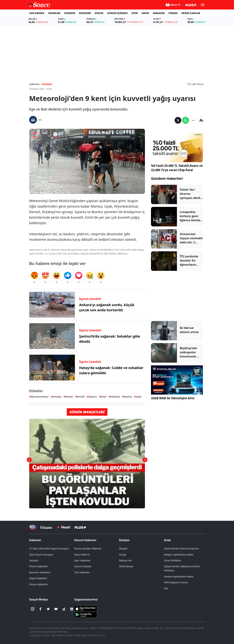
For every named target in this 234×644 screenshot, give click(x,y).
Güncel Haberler (85, 540)
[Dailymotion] (64, 609)
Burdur (69, 397)
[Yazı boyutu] (201, 120)
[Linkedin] (72, 609)
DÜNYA (99, 13)
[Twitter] (48, 609)
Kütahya (115, 397)
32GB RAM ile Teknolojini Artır (173, 398)
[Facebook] (40, 609)
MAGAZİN (159, 13)
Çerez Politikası (173, 560)
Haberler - (35, 84)
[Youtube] (56, 609)
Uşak (139, 397)
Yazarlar (34, 560)
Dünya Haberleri (39, 584)
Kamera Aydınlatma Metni (179, 577)
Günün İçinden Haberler (88, 549)
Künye (123, 555)
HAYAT (145, 13)
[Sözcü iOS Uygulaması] (86, 608)
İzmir (104, 397)
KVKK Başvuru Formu (176, 582)
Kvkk (168, 540)
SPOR (135, 13)
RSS (166, 588)
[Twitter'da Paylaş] (178, 120)
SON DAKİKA (37, 13)
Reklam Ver (126, 560)
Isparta (93, 397)
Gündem (47, 84)
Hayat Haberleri (38, 578)
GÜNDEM (70, 13)
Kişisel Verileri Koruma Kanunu (182, 549)
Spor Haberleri (82, 560)
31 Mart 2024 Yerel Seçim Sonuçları (49, 549)
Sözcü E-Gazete (83, 566)
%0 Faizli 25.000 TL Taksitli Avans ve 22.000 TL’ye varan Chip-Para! (177, 168)
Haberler (35, 540)
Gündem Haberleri (167, 178)
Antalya (57, 397)
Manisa (128, 397)
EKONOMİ (85, 13)
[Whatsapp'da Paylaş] (186, 120)
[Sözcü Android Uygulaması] (86, 614)
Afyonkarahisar (40, 397)
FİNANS (173, 13)
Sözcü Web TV (82, 555)
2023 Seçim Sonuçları (41, 555)
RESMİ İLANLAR (191, 13)
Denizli (81, 397)
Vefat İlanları (126, 566)
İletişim (124, 540)
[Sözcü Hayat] (63, 527)
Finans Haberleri (39, 566)
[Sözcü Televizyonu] (33, 527)
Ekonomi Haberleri (40, 572)
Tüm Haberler (82, 572)
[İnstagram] (33, 609)
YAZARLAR (54, 13)
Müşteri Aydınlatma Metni (179, 555)
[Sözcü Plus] (80, 527)
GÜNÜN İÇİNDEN (117, 13)
